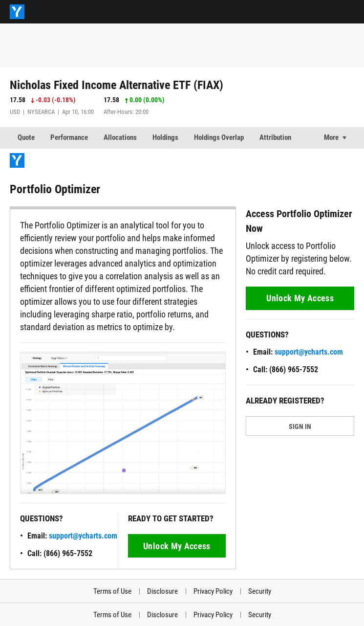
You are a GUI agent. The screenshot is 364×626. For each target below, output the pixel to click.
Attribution (275, 137)
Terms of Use (112, 591)
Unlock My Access (177, 546)
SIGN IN (300, 426)
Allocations (120, 137)
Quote (26, 137)
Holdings (165, 137)
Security (260, 591)
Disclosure (162, 591)
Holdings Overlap (219, 137)
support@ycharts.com (83, 536)
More (331, 137)
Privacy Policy (213, 591)
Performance (69, 137)
